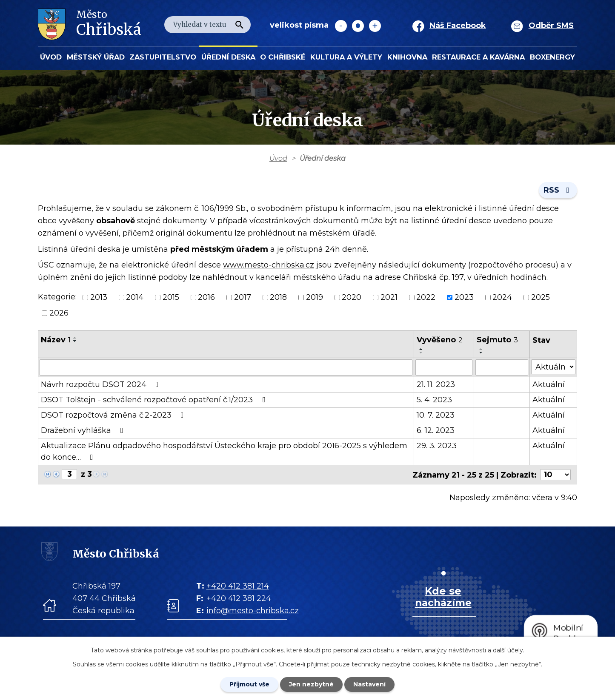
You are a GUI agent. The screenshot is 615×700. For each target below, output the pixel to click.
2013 (99, 297)
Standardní (358, 26)
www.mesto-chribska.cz (269, 265)
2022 (426, 297)
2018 (278, 297)
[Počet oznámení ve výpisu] (555, 475)
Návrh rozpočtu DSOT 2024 (102, 384)
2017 (243, 297)
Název (56, 340)
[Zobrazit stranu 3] (69, 474)
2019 (315, 297)
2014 (135, 297)
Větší (375, 26)
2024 (502, 297)
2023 (464, 297)
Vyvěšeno (440, 340)
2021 (389, 297)
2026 (59, 313)
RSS (558, 190)
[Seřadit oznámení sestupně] (75, 341)
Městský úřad (96, 57)
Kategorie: (57, 297)
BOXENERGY (552, 57)
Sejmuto (498, 340)
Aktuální (549, 384)
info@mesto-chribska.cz (253, 610)
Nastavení (369, 684)
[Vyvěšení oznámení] (444, 367)
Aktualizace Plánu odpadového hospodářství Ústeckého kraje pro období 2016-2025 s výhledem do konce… (224, 451)
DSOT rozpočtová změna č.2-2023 (114, 415)
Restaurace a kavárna (478, 57)
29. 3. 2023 (437, 446)
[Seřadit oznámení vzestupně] (75, 338)
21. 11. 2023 (436, 384)
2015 (171, 297)
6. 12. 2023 (436, 430)
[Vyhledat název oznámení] (226, 367)
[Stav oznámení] (553, 367)
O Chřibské (283, 57)
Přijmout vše (249, 684)
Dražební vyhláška (84, 430)
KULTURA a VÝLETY (346, 57)
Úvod (51, 57)
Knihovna (407, 57)
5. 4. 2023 (434, 400)
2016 (206, 297)
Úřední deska (228, 57)
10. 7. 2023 (436, 415)
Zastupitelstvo (163, 57)
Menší (341, 26)
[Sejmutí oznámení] (502, 367)
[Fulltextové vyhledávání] (207, 25)
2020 (352, 297)
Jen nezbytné (311, 684)
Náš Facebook (458, 26)
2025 (541, 297)
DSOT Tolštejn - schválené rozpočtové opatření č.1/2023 (155, 400)
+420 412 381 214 (238, 586)
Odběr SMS (551, 26)
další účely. (509, 650)
